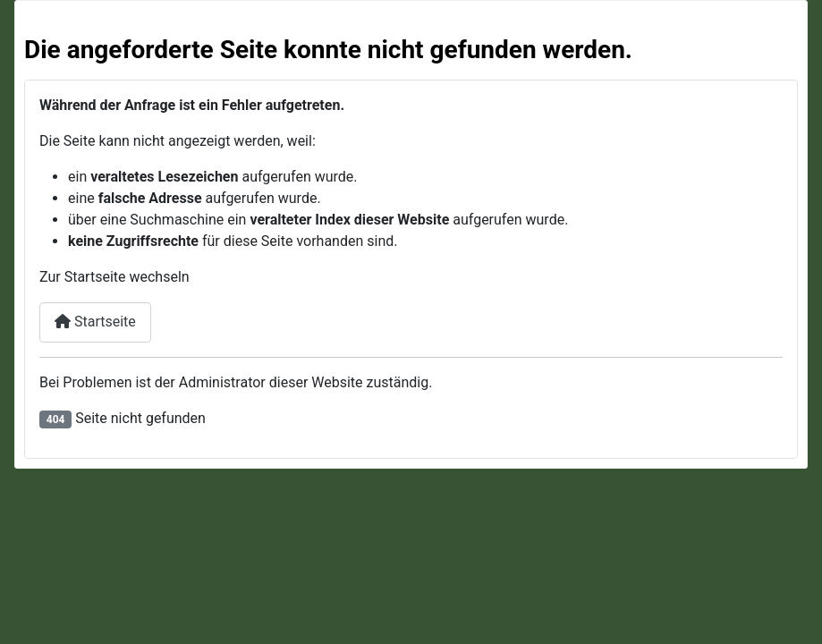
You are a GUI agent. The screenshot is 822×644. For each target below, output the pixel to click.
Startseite (95, 322)
